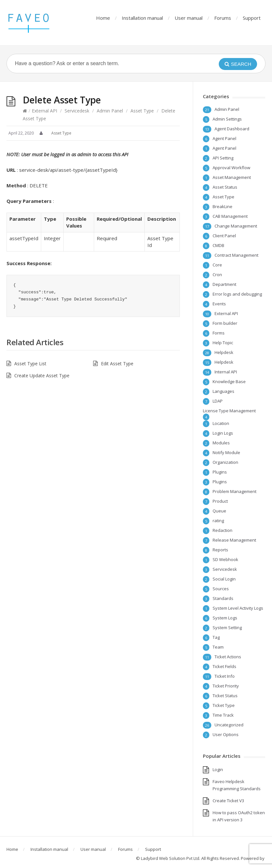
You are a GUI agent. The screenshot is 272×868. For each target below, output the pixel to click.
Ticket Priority (226, 686)
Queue (219, 511)
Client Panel (224, 236)
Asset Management (232, 177)
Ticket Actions (228, 657)
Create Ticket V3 (228, 801)
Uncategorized (229, 725)
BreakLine (223, 206)
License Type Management (229, 411)
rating (218, 521)
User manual (189, 18)
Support (252, 18)
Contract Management (236, 255)
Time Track (223, 715)
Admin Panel (110, 111)
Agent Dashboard (232, 129)
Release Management (234, 540)
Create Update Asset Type (42, 375)
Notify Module (226, 452)
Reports (220, 550)
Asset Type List (30, 364)
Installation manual (142, 18)
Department (224, 284)
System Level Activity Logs (238, 608)
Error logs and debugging (237, 294)
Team (218, 647)
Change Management (236, 226)
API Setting (223, 158)
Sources (221, 589)
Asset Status (225, 187)
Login (218, 769)
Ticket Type (224, 705)
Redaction (223, 530)
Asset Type (142, 111)
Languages (223, 391)
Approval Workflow (231, 168)
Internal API (226, 372)
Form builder (225, 323)
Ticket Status (225, 696)
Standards (223, 598)
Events (219, 304)
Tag (216, 637)
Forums (223, 18)
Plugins (220, 472)
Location (221, 423)
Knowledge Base (229, 381)
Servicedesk (77, 111)
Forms (219, 333)
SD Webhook (225, 559)
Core (217, 265)
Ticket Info (225, 676)
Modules (221, 443)
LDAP (218, 401)
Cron (217, 275)
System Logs (225, 618)
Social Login (224, 579)
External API (44, 111)
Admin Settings (227, 119)
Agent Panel (224, 138)
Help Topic (223, 343)
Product (220, 501)
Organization (225, 462)
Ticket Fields (224, 666)
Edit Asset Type (117, 364)
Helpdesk (224, 352)
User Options (226, 734)
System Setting (227, 628)
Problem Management (235, 491)
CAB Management (230, 216)
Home (103, 18)
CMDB (218, 245)
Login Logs (223, 433)
